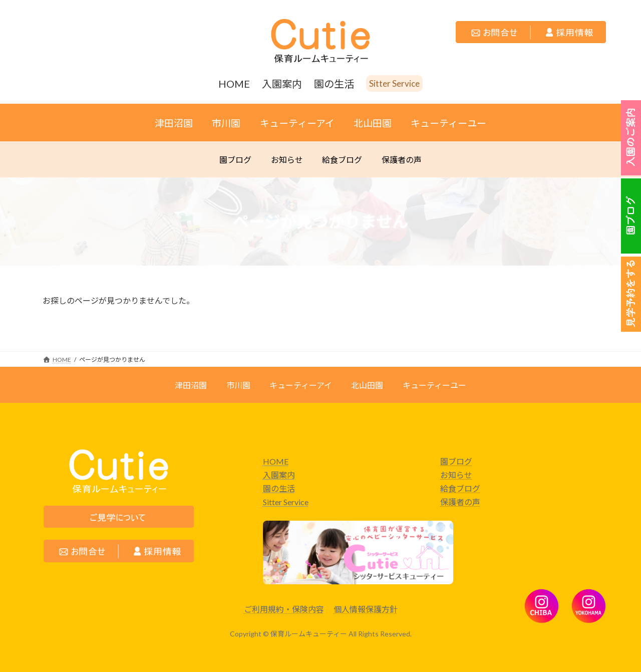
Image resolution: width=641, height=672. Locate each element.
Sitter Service (286, 502)
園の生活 (279, 488)
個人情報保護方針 (366, 609)
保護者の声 (460, 502)
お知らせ (456, 475)
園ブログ (456, 461)
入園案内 (279, 475)
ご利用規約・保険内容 (284, 609)
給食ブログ (460, 488)
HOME (276, 461)
